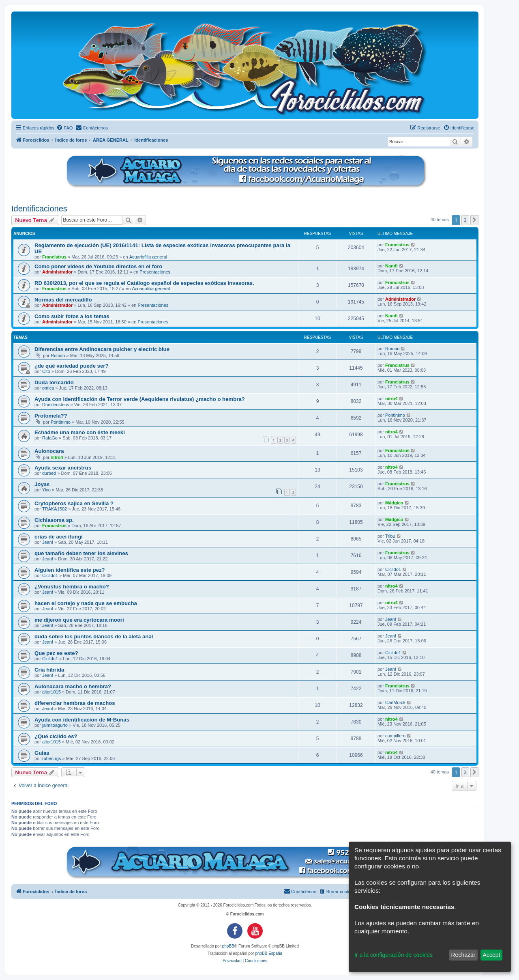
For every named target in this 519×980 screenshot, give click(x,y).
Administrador (57, 272)
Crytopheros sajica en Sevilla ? (74, 503)
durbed (49, 473)
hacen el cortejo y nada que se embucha (86, 603)
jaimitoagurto (55, 725)
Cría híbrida (49, 670)
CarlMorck (395, 702)
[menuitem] (64, 128)
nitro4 (391, 398)
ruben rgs (51, 758)
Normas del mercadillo (63, 300)
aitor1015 (51, 692)
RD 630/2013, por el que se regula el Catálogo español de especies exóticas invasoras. (144, 283)
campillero (395, 736)
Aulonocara (49, 451)
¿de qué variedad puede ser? (71, 366)
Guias (42, 753)
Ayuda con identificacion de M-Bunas (82, 720)
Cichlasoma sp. (54, 520)
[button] (474, 220)
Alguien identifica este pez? (70, 570)
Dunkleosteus (56, 405)
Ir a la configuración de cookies (394, 955)
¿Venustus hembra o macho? (72, 587)
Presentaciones (155, 272)
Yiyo (46, 490)
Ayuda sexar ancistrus (63, 468)
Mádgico (394, 503)
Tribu (390, 536)
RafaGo (50, 438)
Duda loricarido (54, 382)
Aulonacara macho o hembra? (73, 686)
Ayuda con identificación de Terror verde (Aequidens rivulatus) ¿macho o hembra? (140, 399)
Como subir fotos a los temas (72, 316)
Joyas (42, 484)
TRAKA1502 (55, 509)
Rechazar (463, 955)
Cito (46, 371)
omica (48, 388)
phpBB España (269, 953)
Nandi (391, 266)
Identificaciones (39, 209)
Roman (58, 355)
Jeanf (48, 542)
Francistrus (54, 257)
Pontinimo (61, 422)
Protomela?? (51, 416)
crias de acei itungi (59, 537)
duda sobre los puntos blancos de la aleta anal (94, 636)
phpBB (228, 946)
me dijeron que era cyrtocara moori (79, 620)
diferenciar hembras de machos (75, 703)
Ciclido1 (50, 575)
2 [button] (465, 220)
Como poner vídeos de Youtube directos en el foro (98, 266)
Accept (492, 955)
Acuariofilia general (148, 257)
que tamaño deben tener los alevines (81, 553)
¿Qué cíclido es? (56, 736)
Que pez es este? (56, 653)
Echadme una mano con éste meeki (80, 432)
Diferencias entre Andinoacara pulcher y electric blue (102, 349)
